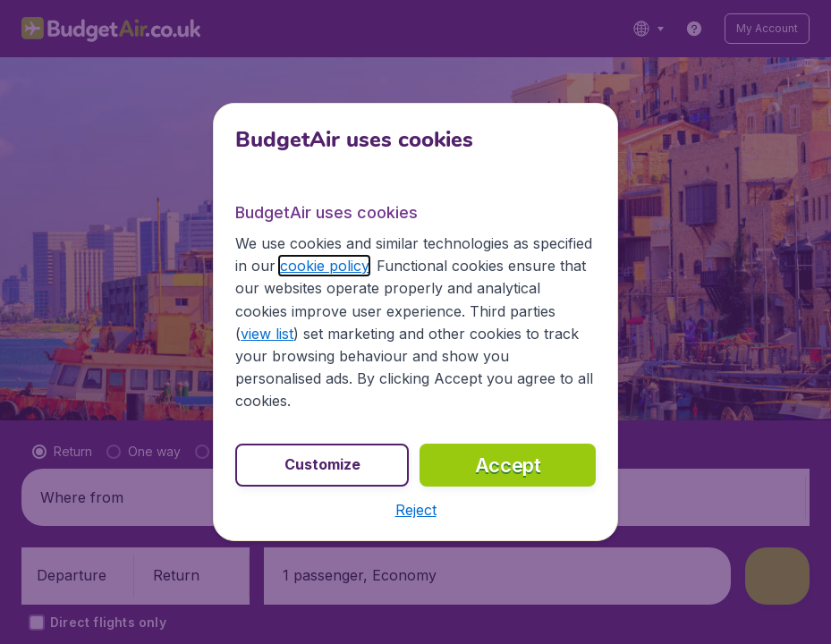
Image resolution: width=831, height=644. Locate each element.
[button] (416, 510)
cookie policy (324, 266)
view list (267, 334)
